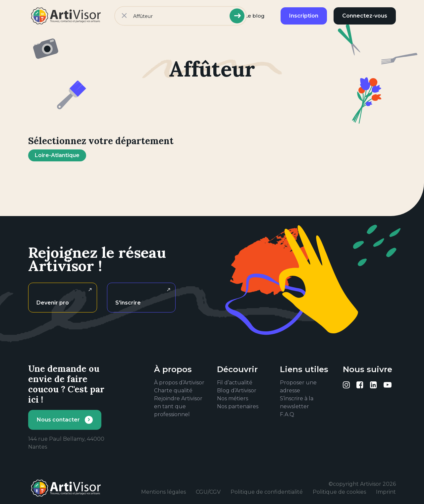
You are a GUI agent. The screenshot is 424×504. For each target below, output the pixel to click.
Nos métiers (233, 398)
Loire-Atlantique (57, 155)
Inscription (304, 16)
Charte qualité (173, 391)
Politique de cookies (339, 492)
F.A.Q (287, 414)
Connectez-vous (365, 16)
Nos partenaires (238, 406)
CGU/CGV (208, 492)
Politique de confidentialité (267, 492)
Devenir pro (53, 303)
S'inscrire (128, 303)
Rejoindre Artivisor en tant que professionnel (178, 406)
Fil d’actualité (235, 383)
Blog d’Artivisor (237, 391)
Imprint (386, 492)
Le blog (255, 16)
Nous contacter (58, 420)
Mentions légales (163, 492)
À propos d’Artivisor (179, 383)
